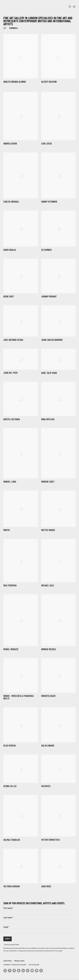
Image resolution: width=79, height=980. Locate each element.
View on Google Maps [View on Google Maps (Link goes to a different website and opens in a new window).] (41, 971)
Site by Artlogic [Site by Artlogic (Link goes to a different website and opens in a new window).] (34, 965)
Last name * (8, 918)
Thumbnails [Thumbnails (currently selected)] (13, 28)
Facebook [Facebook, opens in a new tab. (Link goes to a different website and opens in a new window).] (10, 971)
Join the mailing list (32, 971)
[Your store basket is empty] (70, 7)
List (5, 28)
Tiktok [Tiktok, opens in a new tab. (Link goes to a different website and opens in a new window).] (28, 971)
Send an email (37, 971)
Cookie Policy (8, 961)
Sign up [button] (8, 939)
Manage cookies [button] (19, 961)
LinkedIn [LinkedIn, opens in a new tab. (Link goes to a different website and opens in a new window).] (23, 971)
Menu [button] (74, 7)
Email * (6, 927)
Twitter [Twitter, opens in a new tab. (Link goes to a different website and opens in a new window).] (14, 971)
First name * (8, 908)
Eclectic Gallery (15, 7)
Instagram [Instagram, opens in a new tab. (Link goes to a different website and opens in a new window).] (5, 971)
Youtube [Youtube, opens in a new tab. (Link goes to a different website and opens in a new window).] (19, 971)
